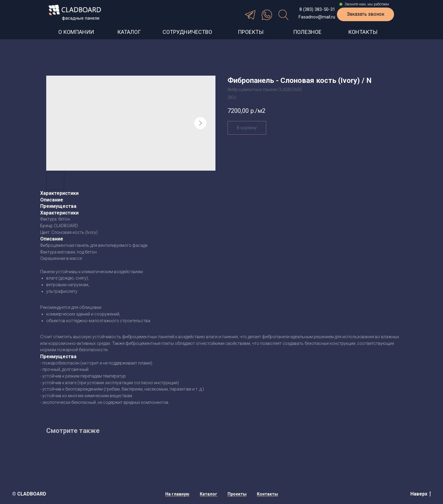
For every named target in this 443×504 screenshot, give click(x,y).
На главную (177, 494)
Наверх (421, 494)
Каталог (209, 494)
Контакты (267, 494)
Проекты (237, 494)
